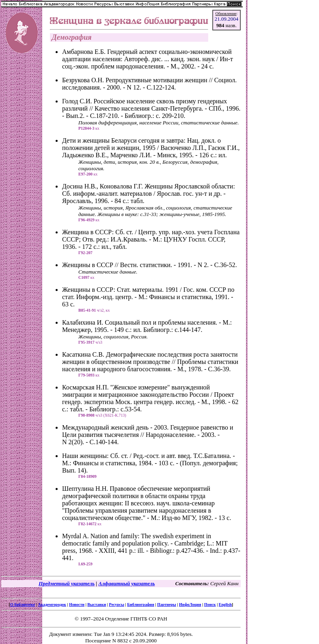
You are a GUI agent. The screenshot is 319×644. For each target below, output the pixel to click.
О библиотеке (23, 604)
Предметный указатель (67, 583)
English (225, 604)
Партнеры (167, 604)
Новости (77, 604)
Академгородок (52, 604)
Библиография (141, 604)
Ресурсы (116, 604)
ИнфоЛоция (190, 604)
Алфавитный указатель (126, 583)
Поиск (210, 604)
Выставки (97, 604)
